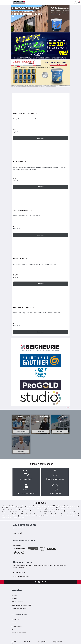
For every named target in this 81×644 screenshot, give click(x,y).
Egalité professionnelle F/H (22, 576)
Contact (14, 623)
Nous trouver (60, 431)
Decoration (15, 598)
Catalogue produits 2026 (19, 608)
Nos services (15, 619)
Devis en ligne (41, 431)
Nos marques (18, 546)
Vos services (21, 451)
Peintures (14, 595)
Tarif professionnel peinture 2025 (21, 605)
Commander (41, 138)
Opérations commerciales (19, 633)
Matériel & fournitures (18, 602)
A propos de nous (17, 626)
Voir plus (67, 407)
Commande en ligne (21, 431)
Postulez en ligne (19, 572)
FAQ (13, 629)
